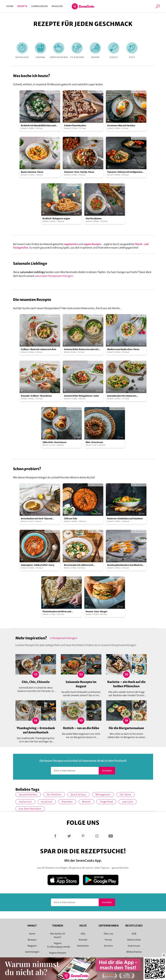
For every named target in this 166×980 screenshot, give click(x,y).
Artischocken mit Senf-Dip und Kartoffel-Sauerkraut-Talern (36, 519)
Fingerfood (106, 802)
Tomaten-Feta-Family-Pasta (79, 172)
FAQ (83, 934)
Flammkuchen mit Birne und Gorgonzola (57, 612)
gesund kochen (28, 795)
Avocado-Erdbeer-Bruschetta (36, 396)
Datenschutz (134, 940)
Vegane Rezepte (58, 953)
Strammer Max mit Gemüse (121, 126)
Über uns (109, 934)
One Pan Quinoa (94, 218)
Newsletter (83, 946)
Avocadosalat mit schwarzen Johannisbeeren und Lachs (122, 396)
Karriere (108, 946)
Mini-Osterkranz (94, 442)
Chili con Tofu (71, 519)
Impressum (134, 946)
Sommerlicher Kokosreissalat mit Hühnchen (81, 350)
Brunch (86, 802)
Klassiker (67, 802)
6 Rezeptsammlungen (64, 638)
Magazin (57, 6)
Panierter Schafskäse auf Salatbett (125, 519)
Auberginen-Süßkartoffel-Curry (38, 565)
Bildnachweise (134, 952)
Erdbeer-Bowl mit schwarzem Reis (39, 349)
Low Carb (128, 802)
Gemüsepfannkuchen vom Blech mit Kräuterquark (125, 565)
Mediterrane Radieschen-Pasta (123, 349)
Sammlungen (39, 6)
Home (10, 6)
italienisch (25, 802)
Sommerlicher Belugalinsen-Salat (81, 396)
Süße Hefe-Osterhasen (54, 442)
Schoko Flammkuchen (75, 126)
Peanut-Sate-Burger (97, 612)
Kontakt (83, 940)
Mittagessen (103, 795)
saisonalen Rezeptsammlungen (54, 276)
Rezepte (22, 6)
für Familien (54, 795)
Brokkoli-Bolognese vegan (56, 218)
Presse (108, 940)
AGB (134, 934)
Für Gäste (126, 795)
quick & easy (78, 795)
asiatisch (47, 802)
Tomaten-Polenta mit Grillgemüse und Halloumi (125, 172)
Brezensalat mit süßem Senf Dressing (78, 565)
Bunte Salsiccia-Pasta (32, 172)
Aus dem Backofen (30, 809)
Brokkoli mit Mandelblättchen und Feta (38, 126)
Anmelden (107, 771)
